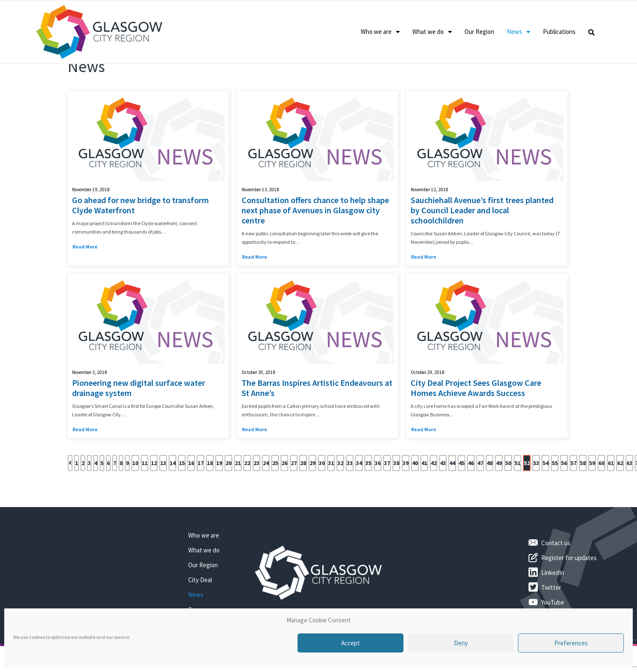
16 (191, 496)
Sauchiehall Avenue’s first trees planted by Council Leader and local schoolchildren (482, 243)
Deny (461, 643)
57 (573, 496)
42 (434, 496)
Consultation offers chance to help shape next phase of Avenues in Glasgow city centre (315, 243)
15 (182, 496)
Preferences (571, 643)
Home (75, 78)
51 (517, 496)
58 (583, 496)
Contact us (556, 576)
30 (322, 496)
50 (508, 496)
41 (424, 496)
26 (284, 496)
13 (163, 496)
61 (611, 496)
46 (471, 496)
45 (462, 496)
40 (415, 496)
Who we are (380, 32)
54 (545, 496)
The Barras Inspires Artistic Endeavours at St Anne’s (317, 421)
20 (228, 496)
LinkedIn (553, 606)
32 (340, 496)
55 (555, 496)
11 (145, 496)
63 (629, 496)
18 (210, 496)
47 (480, 496)
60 (601, 496)
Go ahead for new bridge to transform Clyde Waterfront (140, 238)
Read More (85, 280)
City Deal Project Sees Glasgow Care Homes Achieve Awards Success (476, 421)
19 (219, 496)
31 (331, 496)
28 (303, 496)
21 (238, 496)
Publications (559, 32)
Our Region (479, 32)
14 (172, 496)
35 (368, 496)
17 (200, 496)
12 (154, 496)
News (519, 32)
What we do (432, 32)
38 (396, 496)
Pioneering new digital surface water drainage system (139, 421)
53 (536, 496)
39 (406, 496)
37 (387, 496)
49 (499, 496)
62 (620, 496)
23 (256, 496)
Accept (350, 643)
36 (378, 496)
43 (443, 496)
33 (350, 496)
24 (266, 496)
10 (135, 496)
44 (452, 496)
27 (294, 496)
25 (275, 496)
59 (592, 496)
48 (490, 496)
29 (312, 496)
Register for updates (569, 591)
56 (564, 496)
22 (247, 496)
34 (359, 496)
